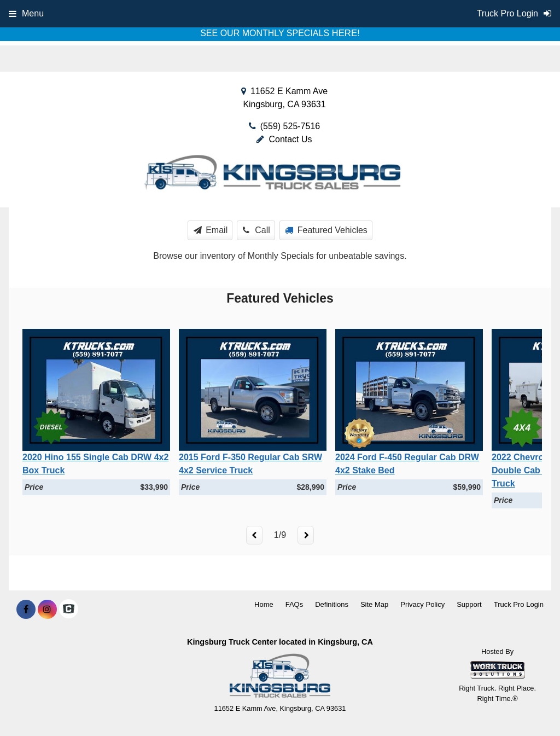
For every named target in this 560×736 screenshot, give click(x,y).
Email (211, 230)
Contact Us (284, 139)
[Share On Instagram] (47, 610)
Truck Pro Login (519, 604)
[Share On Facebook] (26, 610)
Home (264, 604)
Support (469, 604)
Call (256, 230)
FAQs (294, 604)
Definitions (332, 604)
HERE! (346, 33)
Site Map (374, 604)
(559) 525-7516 (290, 126)
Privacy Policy (422, 604)
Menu (26, 13)
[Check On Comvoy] (69, 610)
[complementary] (527, 703)
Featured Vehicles (326, 230)
